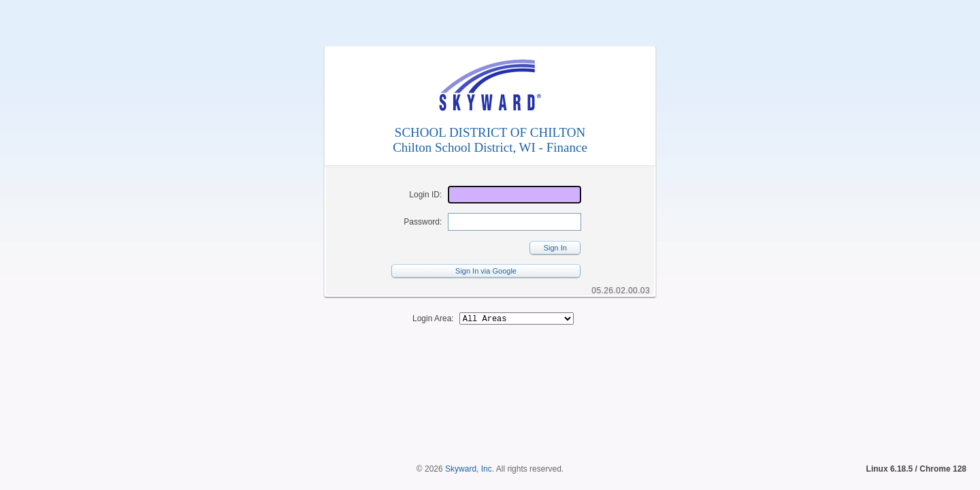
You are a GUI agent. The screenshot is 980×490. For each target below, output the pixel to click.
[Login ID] (514, 195)
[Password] (514, 222)
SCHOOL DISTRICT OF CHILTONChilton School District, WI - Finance (490, 140)
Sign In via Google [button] (486, 271)
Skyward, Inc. (470, 446)
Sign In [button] (555, 248)
